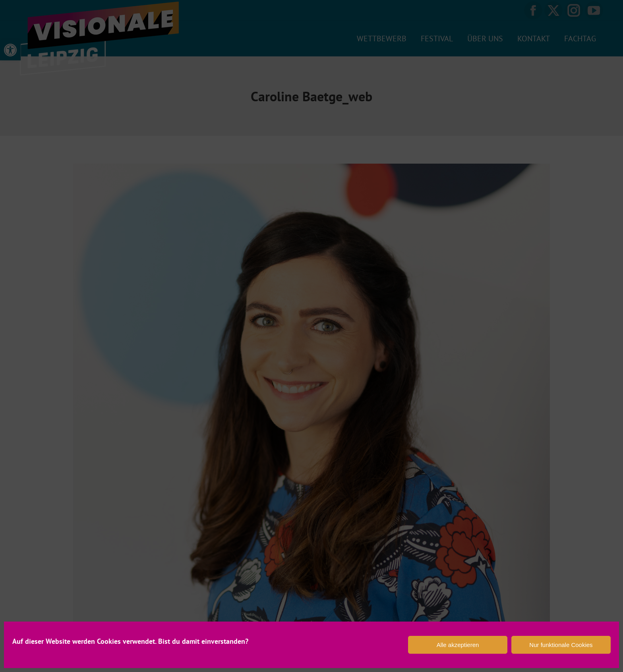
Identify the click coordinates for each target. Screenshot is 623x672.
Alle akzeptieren (458, 645)
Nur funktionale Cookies (561, 645)
